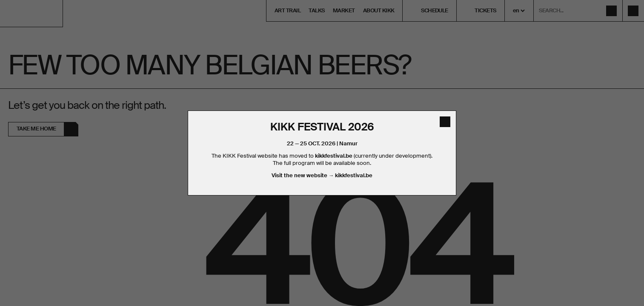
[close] (445, 122)
